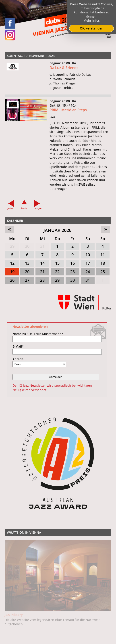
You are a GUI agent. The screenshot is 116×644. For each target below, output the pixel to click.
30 (27, 246)
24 (88, 272)
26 (12, 280)
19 (12, 272)
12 (12, 263)
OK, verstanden (92, 28)
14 (42, 263)
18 (103, 263)
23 (72, 272)
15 (57, 263)
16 (72, 263)
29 (12, 246)
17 (88, 263)
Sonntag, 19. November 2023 (31, 56)
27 (27, 280)
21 (42, 272)
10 (88, 255)
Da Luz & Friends (64, 68)
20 (27, 272)
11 (103, 255)
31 (42, 246)
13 (27, 263)
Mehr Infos (92, 20)
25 (103, 272)
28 (42, 280)
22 (57, 272)
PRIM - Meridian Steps (68, 110)
